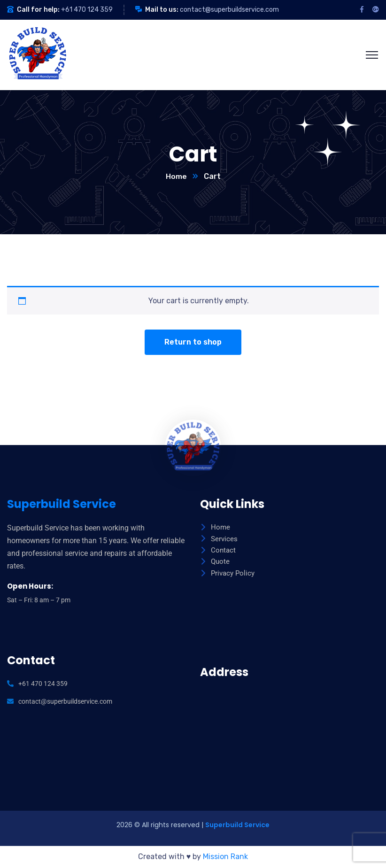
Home (176, 177)
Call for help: (38, 10)
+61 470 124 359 (87, 10)
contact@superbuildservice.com (229, 10)
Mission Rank (225, 857)
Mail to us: (162, 10)
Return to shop (193, 342)
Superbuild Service (237, 825)
